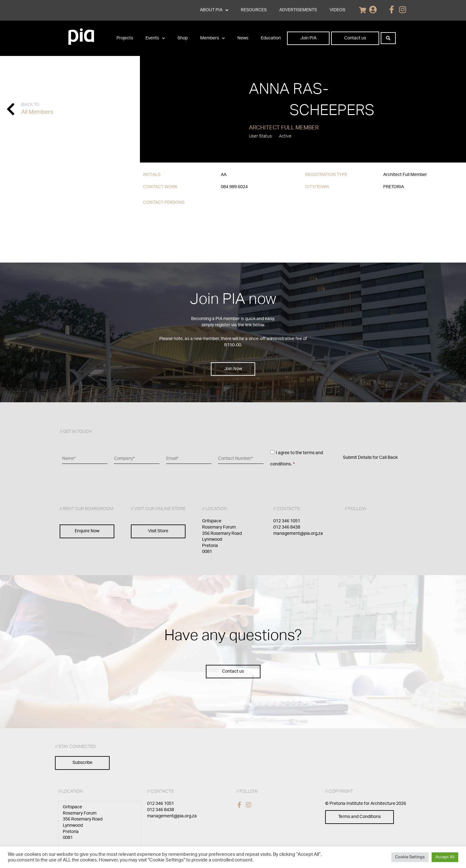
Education (271, 38)
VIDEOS (337, 10)
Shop (183, 38)
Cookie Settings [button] (410, 857)
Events (155, 38)
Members (213, 38)
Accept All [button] (445, 857)
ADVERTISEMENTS (298, 10)
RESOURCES (254, 10)
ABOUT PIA (214, 10)
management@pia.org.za (298, 534)
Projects (125, 38)
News (243, 38)
